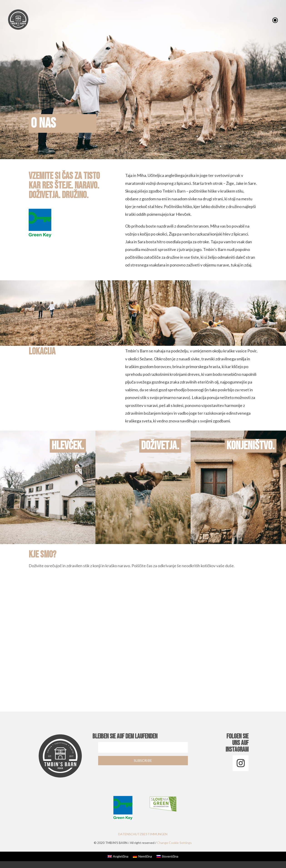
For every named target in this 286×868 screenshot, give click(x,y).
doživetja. (161, 446)
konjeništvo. (251, 446)
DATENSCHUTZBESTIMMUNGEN (143, 834)
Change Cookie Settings (175, 843)
